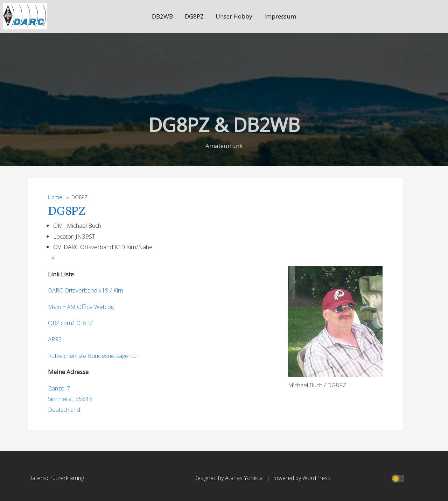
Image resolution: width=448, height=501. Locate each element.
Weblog (104, 307)
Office (85, 307)
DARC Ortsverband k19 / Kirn (86, 290)
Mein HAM (62, 307)
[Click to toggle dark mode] (399, 478)
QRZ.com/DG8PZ (71, 323)
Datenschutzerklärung (56, 478)
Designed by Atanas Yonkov (228, 478)
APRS (55, 339)
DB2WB (162, 16)
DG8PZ (194, 16)
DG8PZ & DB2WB (224, 124)
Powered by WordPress (301, 478)
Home (55, 197)
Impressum (280, 16)
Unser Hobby (234, 16)
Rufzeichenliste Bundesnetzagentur (93, 356)
